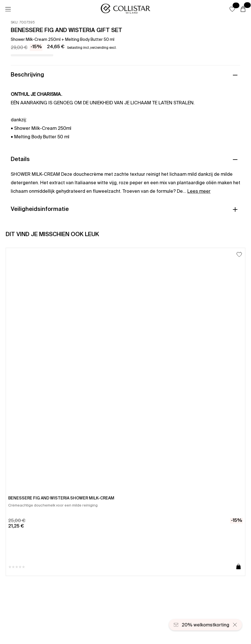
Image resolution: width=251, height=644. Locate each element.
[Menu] (8, 9)
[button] (232, 9)
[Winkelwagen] (243, 9)
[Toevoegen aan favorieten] (239, 254)
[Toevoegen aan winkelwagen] (239, 567)
